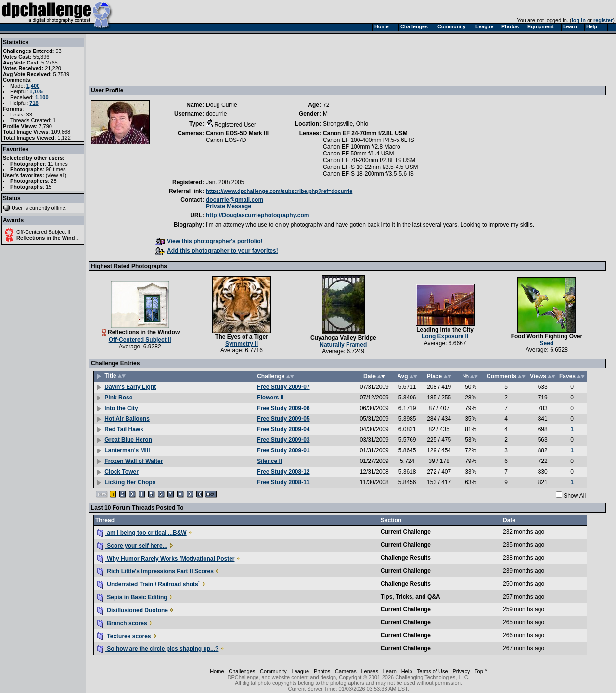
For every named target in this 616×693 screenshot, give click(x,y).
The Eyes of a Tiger (242, 337)
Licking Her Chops (130, 482)
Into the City (121, 408)
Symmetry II (242, 344)
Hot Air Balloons (127, 419)
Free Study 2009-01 (283, 450)
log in (579, 20)
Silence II (269, 461)
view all (56, 175)
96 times (56, 169)
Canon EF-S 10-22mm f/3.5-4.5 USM (370, 167)
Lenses (369, 671)
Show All (575, 496)
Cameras (346, 671)
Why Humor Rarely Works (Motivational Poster (166, 559)
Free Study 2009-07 (283, 387)
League (301, 671)
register (603, 20)
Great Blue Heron (128, 440)
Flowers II (270, 398)
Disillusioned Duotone (133, 610)
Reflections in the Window (49, 238)
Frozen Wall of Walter (134, 461)
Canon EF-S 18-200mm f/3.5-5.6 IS (368, 174)
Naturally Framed (343, 345)
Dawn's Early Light (130, 387)
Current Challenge (406, 532)
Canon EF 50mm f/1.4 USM (358, 154)
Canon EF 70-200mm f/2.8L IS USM (369, 160)
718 (34, 103)
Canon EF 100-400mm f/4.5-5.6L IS (369, 140)
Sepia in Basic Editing (132, 597)
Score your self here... (132, 546)
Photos (322, 671)
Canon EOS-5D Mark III (237, 133)
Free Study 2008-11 (283, 482)
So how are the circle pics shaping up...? (158, 649)
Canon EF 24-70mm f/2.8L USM (365, 133)
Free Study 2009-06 (283, 408)
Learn (390, 671)
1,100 (42, 97)
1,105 (36, 91)
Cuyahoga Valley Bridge (343, 338)
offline (58, 208)
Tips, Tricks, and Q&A (411, 597)
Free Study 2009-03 (283, 440)
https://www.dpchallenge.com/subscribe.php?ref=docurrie (279, 191)
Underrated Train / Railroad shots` (149, 584)
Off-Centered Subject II (43, 232)
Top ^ (481, 671)
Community (273, 671)
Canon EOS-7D (226, 140)
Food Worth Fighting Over (547, 336)
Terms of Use (432, 671)
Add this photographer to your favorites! (217, 251)
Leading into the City (445, 330)
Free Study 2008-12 (283, 472)
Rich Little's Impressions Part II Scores (155, 571)
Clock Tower (121, 472)
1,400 (33, 86)
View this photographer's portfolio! (209, 241)
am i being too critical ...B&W (142, 533)
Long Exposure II (445, 336)
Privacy (461, 671)
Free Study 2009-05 (283, 419)
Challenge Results (406, 558)
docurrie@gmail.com (235, 200)
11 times (58, 164)
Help (407, 671)
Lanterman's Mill (127, 450)
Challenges (242, 671)
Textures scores (124, 636)
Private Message (229, 206)
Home (217, 671)
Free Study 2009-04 (283, 429)
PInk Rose (118, 398)
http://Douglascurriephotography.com (257, 215)
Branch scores (122, 623)
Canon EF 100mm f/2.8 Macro (362, 147)
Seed (547, 343)
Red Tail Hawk (124, 429)
